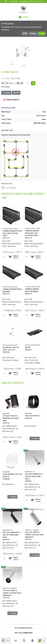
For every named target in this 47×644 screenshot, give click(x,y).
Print (16, 93)
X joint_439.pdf (8, 188)
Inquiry (6, 93)
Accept (42, 33)
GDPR (25, 33)
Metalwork (14, 1)
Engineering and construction (31, 1)
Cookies (33, 33)
